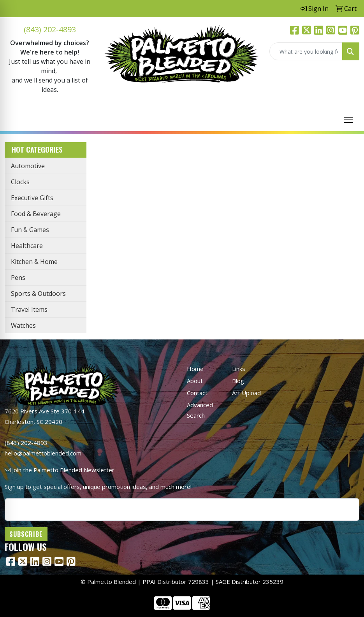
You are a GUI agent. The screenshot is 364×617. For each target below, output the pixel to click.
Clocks (20, 182)
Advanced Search (200, 410)
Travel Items (29, 309)
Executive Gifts (32, 198)
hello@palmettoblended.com (43, 453)
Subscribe (26, 534)
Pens (18, 278)
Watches (23, 325)
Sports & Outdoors (38, 294)
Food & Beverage (36, 214)
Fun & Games (30, 230)
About (195, 381)
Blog (238, 381)
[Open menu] (348, 120)
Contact (197, 393)
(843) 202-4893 (50, 29)
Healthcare (27, 246)
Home (195, 369)
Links (239, 369)
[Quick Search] (306, 51)
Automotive (28, 166)
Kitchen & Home (34, 262)
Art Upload (246, 393)
